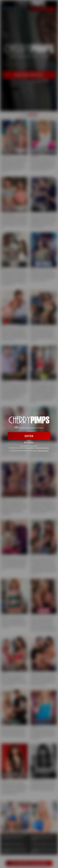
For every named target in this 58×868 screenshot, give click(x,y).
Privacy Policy (30, 448)
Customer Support (43, 451)
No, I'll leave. (29, 442)
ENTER (29, 436)
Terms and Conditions (43, 448)
